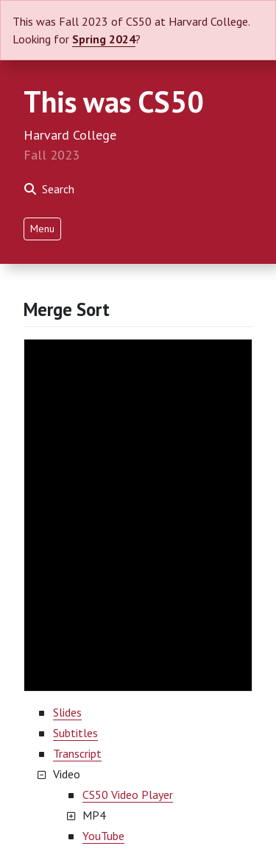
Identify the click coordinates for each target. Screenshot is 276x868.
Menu (42, 229)
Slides (67, 712)
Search (49, 189)
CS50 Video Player (128, 795)
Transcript (77, 753)
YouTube (103, 836)
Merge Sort (67, 309)
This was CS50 (114, 101)
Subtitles (75, 733)
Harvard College (70, 135)
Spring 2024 (104, 39)
